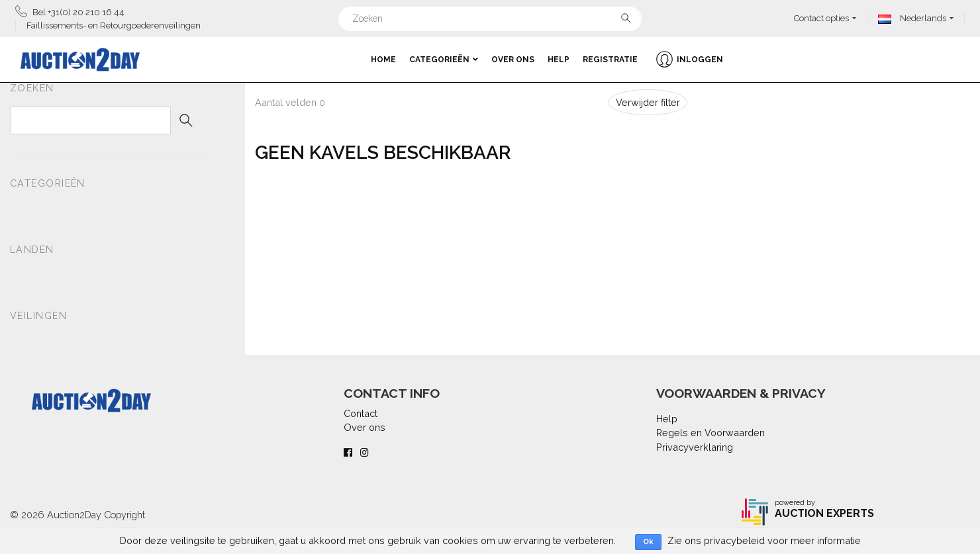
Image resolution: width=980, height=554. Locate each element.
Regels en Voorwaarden (710, 433)
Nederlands (912, 18)
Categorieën (444, 60)
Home (383, 60)
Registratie (610, 60)
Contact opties (821, 18)
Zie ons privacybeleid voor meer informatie (764, 540)
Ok (648, 542)
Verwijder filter (648, 102)
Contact (361, 413)
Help (559, 60)
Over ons (513, 60)
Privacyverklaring (695, 447)
